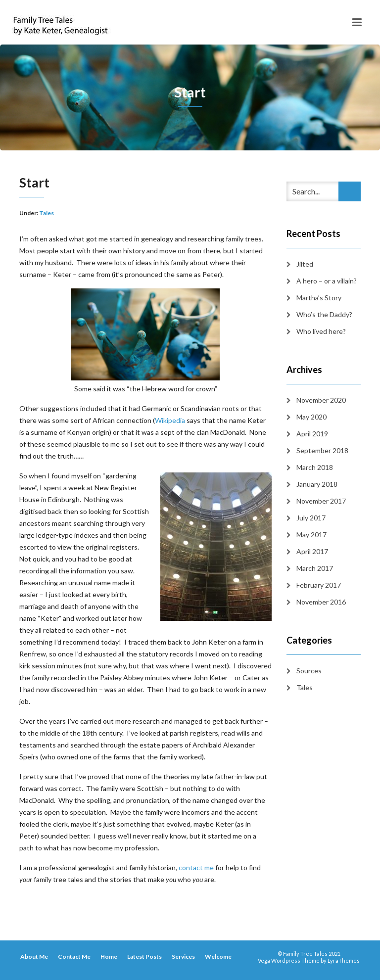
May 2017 (311, 535)
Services (183, 957)
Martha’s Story (319, 298)
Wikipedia (170, 420)
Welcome (218, 957)
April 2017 (312, 551)
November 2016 (321, 602)
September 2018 (322, 450)
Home (109, 957)
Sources (309, 671)
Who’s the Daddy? (324, 314)
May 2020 (311, 417)
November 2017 (321, 501)
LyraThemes (344, 960)
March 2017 (315, 568)
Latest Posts (144, 957)
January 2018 (317, 484)
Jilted (305, 264)
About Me (34, 957)
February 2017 (319, 585)
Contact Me (74, 957)
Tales (47, 213)
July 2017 (311, 518)
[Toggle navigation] (357, 22)
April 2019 (312, 434)
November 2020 (321, 400)
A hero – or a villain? (327, 281)
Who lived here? (321, 331)
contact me (196, 867)
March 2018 (315, 467)
